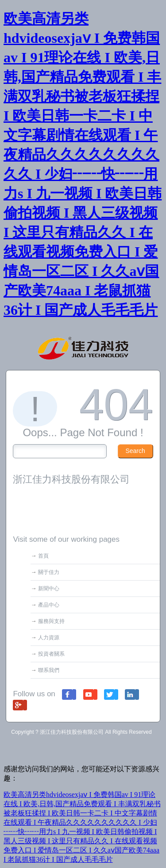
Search (135, 451)
